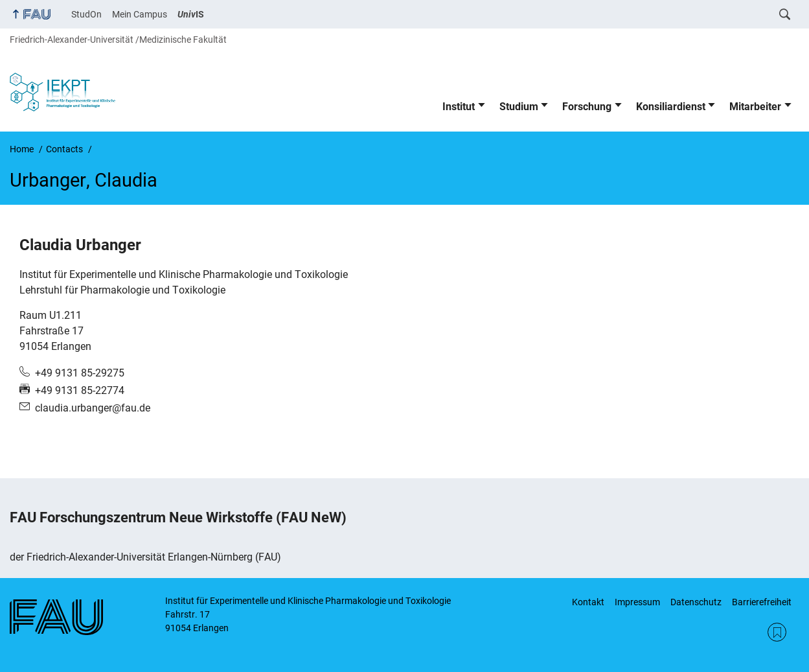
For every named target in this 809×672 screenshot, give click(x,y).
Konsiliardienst (671, 107)
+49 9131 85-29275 (80, 373)
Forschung (587, 107)
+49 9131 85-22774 (80, 390)
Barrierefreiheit (762, 602)
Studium (519, 107)
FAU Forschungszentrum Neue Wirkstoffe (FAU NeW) (178, 517)
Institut (459, 107)
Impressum (637, 602)
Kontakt (588, 602)
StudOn (86, 14)
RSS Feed (777, 632)
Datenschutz (696, 602)
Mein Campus (140, 14)
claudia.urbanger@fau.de (93, 408)
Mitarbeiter (755, 107)
